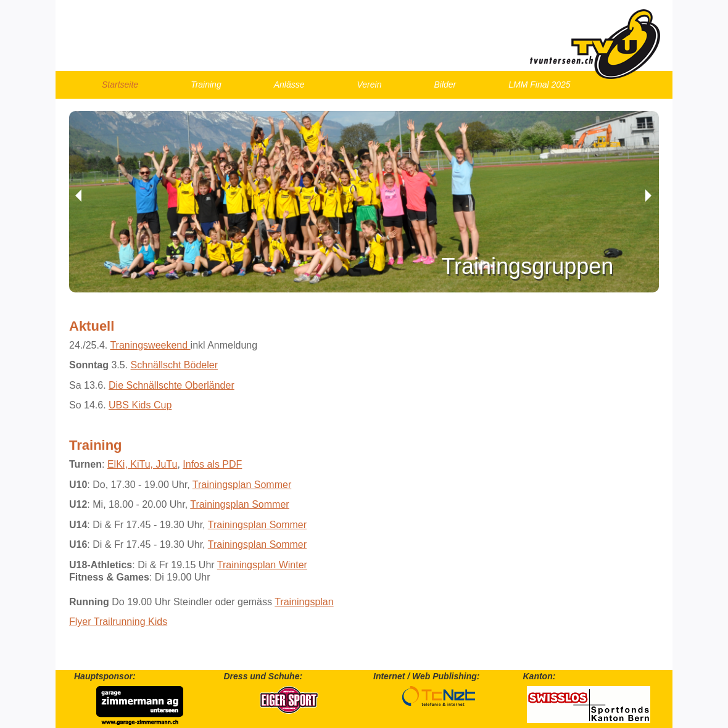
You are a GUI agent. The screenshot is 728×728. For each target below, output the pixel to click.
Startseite (120, 85)
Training (206, 85)
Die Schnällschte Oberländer (172, 385)
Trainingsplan (304, 602)
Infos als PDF (212, 464)
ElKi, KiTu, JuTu (143, 464)
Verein (370, 85)
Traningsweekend (150, 345)
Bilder (445, 85)
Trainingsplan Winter (262, 565)
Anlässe (289, 85)
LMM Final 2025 (539, 85)
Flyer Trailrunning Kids (118, 622)
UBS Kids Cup (140, 405)
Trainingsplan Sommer (242, 485)
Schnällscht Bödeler (174, 365)
